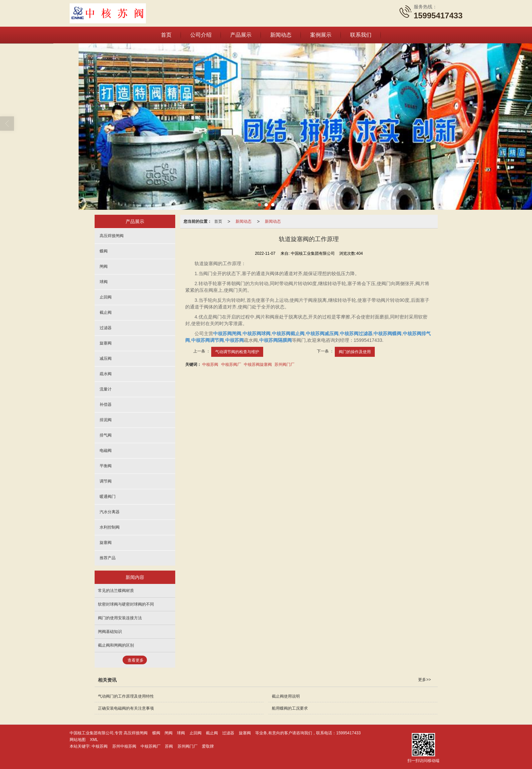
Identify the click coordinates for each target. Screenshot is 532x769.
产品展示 (241, 35)
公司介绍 (201, 35)
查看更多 (136, 660)
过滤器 (106, 327)
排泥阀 (106, 420)
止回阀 (106, 297)
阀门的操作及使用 (355, 351)
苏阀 (169, 746)
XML (94, 739)
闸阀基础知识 (110, 631)
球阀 (104, 281)
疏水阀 (106, 373)
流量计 (106, 389)
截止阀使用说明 (286, 696)
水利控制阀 (110, 527)
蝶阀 (104, 251)
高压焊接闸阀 (112, 235)
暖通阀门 (108, 496)
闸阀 (104, 266)
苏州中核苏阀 (124, 746)
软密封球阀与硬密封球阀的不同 (126, 604)
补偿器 (106, 404)
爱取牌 (208, 746)
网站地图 (78, 739)
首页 (166, 35)
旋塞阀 (106, 343)
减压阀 (106, 358)
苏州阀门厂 (284, 364)
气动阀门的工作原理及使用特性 (126, 696)
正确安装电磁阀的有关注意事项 (126, 708)
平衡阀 (106, 466)
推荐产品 (108, 558)
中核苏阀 (210, 364)
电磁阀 (106, 450)
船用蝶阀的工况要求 (290, 708)
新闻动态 (281, 35)
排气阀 (106, 435)
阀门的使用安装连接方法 (120, 618)
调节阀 (106, 481)
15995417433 (348, 733)
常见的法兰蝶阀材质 (116, 590)
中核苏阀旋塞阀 (258, 364)
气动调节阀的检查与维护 (237, 351)
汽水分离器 (110, 512)
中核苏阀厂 (231, 364)
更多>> (424, 679)
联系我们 (361, 35)
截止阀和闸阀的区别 (116, 645)
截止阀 (106, 312)
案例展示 (321, 35)
